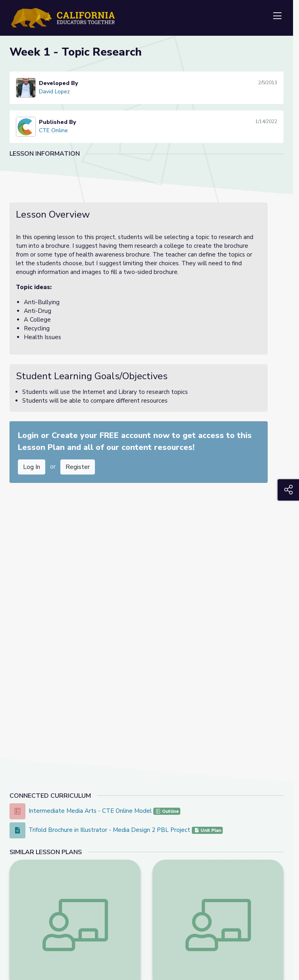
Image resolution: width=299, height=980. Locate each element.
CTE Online (53, 130)
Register (78, 467)
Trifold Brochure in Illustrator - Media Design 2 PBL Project (110, 830)
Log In (32, 467)
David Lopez (54, 92)
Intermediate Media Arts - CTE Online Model (91, 811)
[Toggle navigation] (277, 16)
